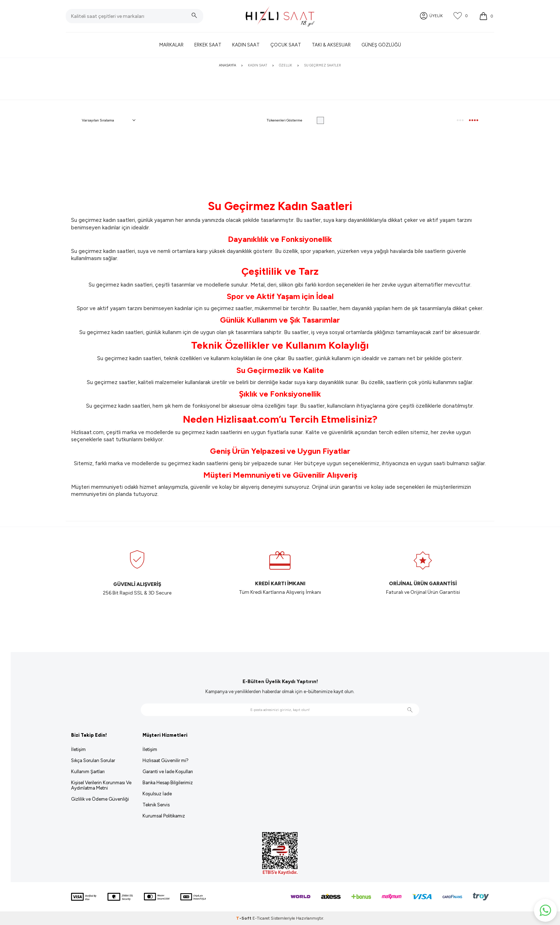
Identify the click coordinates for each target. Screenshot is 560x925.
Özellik (286, 65)
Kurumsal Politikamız (164, 816)
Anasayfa (227, 65)
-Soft (244, 918)
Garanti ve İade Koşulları (168, 772)
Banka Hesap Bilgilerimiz (168, 783)
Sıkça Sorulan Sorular (93, 760)
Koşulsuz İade (157, 794)
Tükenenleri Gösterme (295, 120)
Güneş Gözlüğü (381, 45)
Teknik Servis (156, 805)
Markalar (171, 45)
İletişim (78, 749)
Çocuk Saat (286, 45)
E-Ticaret (261, 918)
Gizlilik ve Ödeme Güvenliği (100, 799)
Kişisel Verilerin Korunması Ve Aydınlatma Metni (101, 785)
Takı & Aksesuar (331, 45)
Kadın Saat (246, 45)
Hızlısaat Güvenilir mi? (166, 760)
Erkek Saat (208, 45)
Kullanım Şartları (88, 772)
